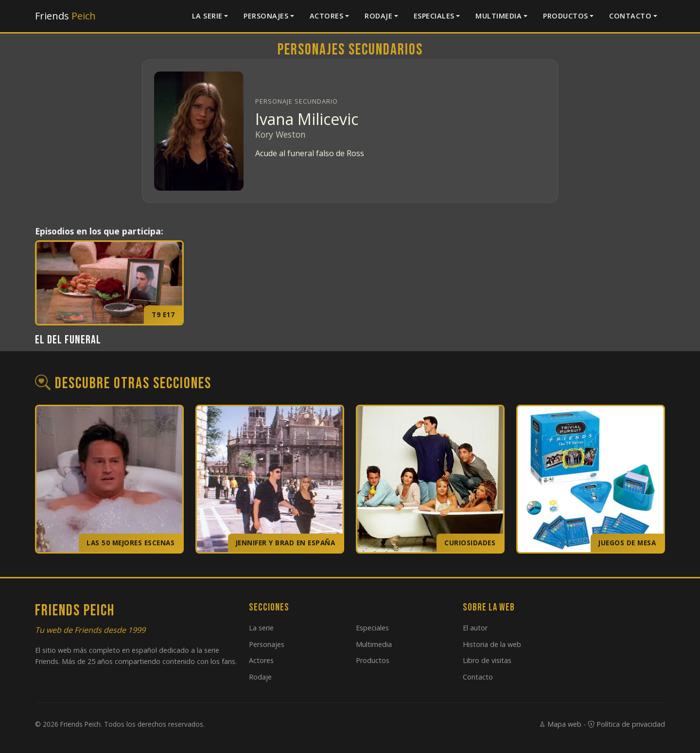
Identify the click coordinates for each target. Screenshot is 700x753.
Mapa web (560, 724)
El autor (475, 628)
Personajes (266, 16)
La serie (207, 16)
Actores (327, 16)
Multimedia (499, 16)
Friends (65, 16)
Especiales (434, 16)
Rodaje (378, 16)
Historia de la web (492, 644)
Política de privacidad (626, 724)
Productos (566, 16)
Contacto (630, 16)
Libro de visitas (487, 660)
